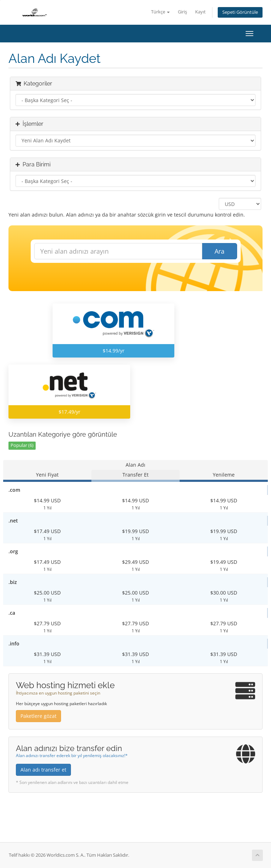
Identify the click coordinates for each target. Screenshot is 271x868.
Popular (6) (22, 445)
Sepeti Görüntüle (240, 12)
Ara (219, 251)
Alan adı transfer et (43, 770)
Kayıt (200, 12)
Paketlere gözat (38, 716)
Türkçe (160, 12)
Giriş (182, 12)
